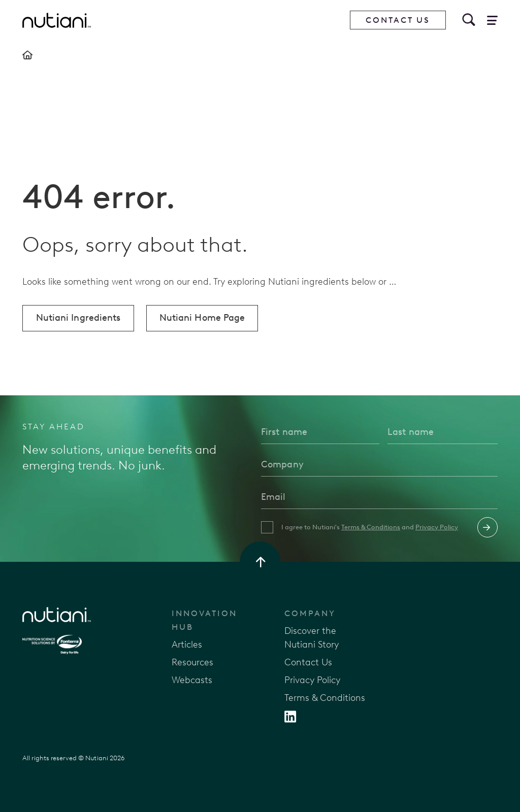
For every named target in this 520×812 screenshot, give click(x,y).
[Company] (379, 464)
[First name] (320, 432)
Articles (187, 645)
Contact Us (398, 20)
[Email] (379, 497)
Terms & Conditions (371, 527)
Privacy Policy (437, 527)
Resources (192, 662)
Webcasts (192, 680)
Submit (487, 527)
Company (310, 613)
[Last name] (443, 432)
